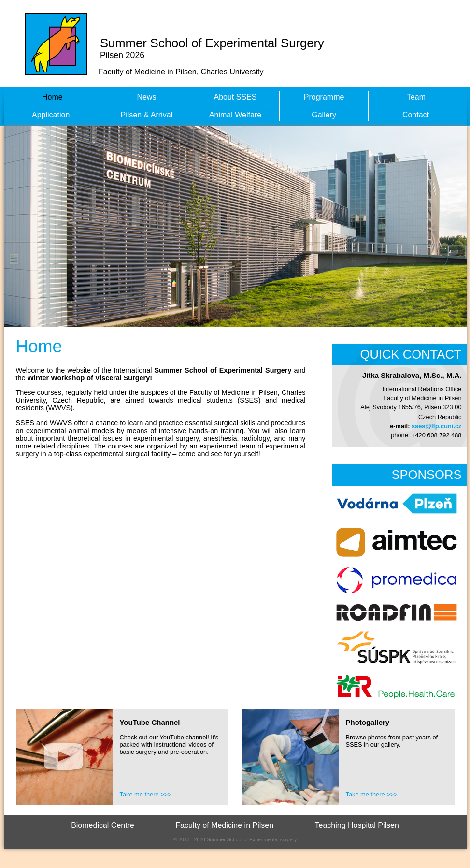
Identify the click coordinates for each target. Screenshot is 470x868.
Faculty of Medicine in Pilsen (224, 825)
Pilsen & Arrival (147, 115)
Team (416, 97)
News (146, 97)
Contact (416, 115)
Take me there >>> (146, 794)
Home (52, 97)
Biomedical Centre (103, 825)
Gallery (324, 115)
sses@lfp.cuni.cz (437, 426)
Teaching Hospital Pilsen (357, 825)
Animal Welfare (235, 115)
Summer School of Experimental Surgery (212, 43)
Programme (324, 97)
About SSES (235, 97)
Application (51, 115)
